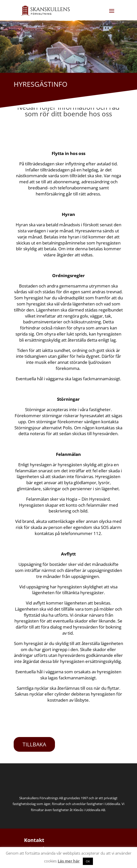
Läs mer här (69, 861)
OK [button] (88, 861)
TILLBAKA (34, 744)
